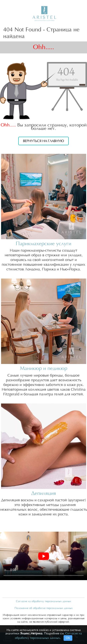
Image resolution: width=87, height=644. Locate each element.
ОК (68, 638)
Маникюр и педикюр (44, 368)
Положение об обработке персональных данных (43, 608)
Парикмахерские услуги (43, 244)
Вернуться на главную (43, 141)
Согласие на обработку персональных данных (43, 601)
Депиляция (44, 493)
